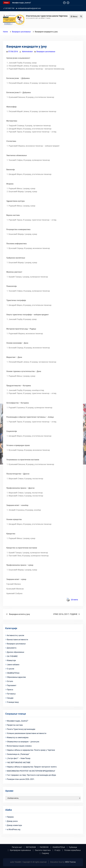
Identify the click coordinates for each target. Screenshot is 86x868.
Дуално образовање (16, 652)
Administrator (27, 52)
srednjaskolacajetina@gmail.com (29, 8)
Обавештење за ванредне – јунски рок (23, 742)
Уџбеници (73, 847)
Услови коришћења (72, 850)
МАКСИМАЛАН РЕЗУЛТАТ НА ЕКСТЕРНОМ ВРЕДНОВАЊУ (31, 771)
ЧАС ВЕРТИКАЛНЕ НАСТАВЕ (19, 763)
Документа (12, 648)
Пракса (10, 690)
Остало (10, 681)
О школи (11, 669)
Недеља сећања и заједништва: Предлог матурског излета (32, 767)
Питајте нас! (17, 847)
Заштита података (43, 850)
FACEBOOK (44, 847)
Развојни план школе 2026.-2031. (21, 779)
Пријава (10, 817)
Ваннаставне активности (17, 640)
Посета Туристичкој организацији (21, 729)
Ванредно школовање (46, 52)
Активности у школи (16, 635)
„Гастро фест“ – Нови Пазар (19, 758)
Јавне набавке (13, 665)
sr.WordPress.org (14, 829)
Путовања (11, 694)
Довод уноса (12, 821)
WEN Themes (70, 862)
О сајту (57, 850)
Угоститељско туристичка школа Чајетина (47, 16)
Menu (74, 16)
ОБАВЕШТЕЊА (13, 673)
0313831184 (10, 8)
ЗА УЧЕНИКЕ (12, 656)
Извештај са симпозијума (18, 737)
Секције (10, 698)
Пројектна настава (15, 725)
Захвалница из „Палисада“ (18, 754)
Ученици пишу (13, 702)
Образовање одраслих (16, 677)
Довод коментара (14, 825)
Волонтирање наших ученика (19, 746)
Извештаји (11, 660)
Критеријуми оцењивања (20, 850)
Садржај (45, 853)
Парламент (12, 685)
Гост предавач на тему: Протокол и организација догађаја (31, 775)
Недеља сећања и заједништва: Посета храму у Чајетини (31, 750)
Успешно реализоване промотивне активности (27, 733)
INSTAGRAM (31, 847)
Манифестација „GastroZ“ (22, 3)
